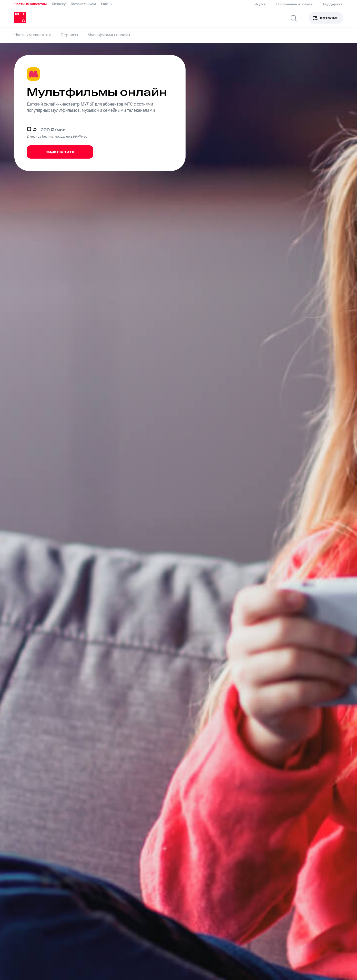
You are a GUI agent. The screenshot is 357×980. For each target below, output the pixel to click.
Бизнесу (59, 4)
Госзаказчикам (83, 4)
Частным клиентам (30, 4)
